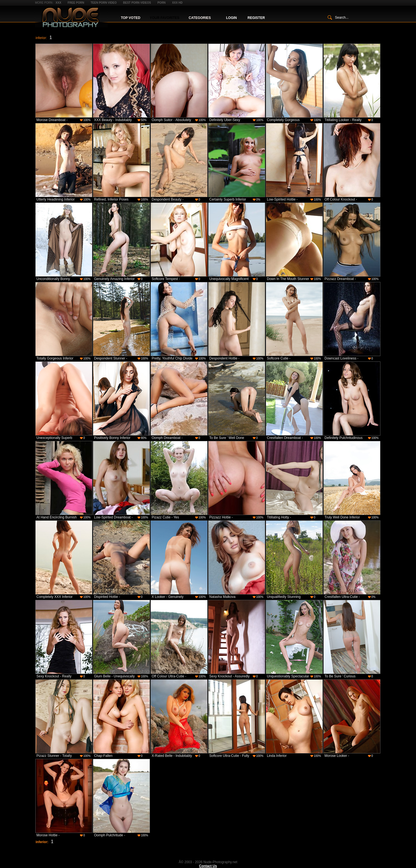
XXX (58, 3)
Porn (161, 3)
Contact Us (208, 866)
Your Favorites (165, 18)
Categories (200, 18)
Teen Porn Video (104, 3)
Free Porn (76, 3)
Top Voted (131, 18)
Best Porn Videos (137, 3)
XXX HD (177, 3)
